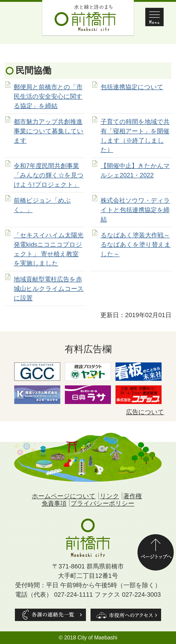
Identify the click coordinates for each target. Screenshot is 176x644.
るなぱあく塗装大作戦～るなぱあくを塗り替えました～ (136, 244)
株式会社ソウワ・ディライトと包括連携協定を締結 (135, 210)
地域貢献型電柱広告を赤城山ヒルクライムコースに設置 (49, 289)
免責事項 (54, 503)
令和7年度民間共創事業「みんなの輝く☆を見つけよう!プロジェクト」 (49, 175)
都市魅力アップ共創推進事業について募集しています (49, 131)
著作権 (133, 496)
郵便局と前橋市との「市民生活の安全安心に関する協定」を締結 (48, 96)
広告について (145, 412)
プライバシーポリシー (102, 503)
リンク (110, 496)
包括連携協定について (132, 87)
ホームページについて (64, 496)
